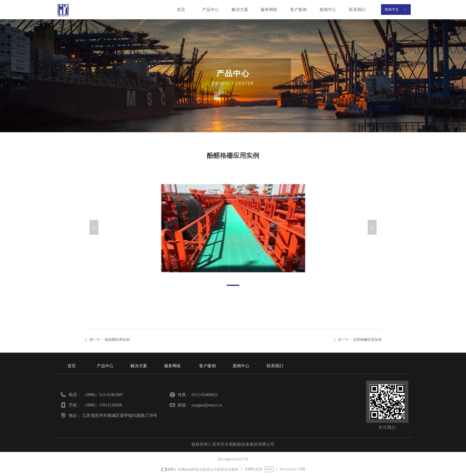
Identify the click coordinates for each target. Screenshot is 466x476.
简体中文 (392, 10)
